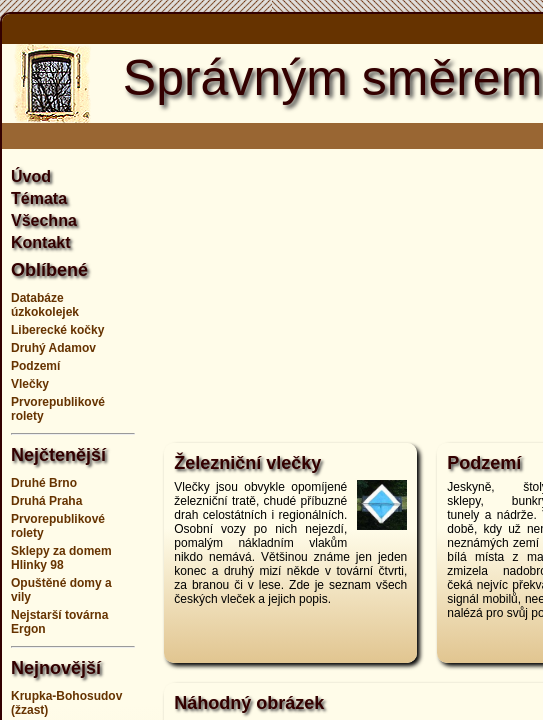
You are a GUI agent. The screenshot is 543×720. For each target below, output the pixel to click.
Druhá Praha (46, 501)
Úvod (31, 176)
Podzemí (35, 366)
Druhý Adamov (53, 348)
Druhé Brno (44, 483)
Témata (39, 198)
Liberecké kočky (57, 330)
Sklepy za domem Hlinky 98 (61, 558)
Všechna (44, 220)
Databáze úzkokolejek (45, 305)
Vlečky (30, 384)
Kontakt (41, 242)
